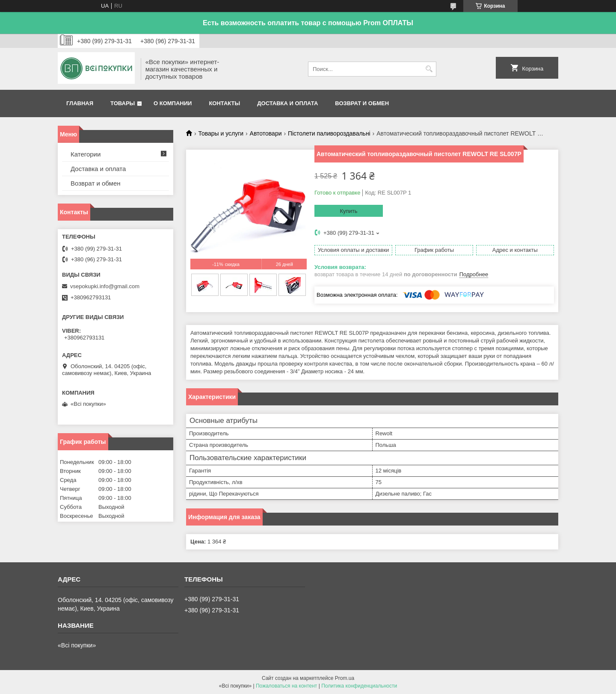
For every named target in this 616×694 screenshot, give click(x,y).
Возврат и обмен (362, 103)
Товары (123, 103)
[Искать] (429, 69)
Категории (86, 154)
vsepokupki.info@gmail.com (105, 286)
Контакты (224, 103)
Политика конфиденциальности (359, 686)
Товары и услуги (221, 133)
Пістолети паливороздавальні (329, 133)
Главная (80, 103)
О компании (173, 103)
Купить (348, 211)
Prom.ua (345, 678)
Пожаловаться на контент (286, 686)
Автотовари (266, 133)
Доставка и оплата (287, 103)
